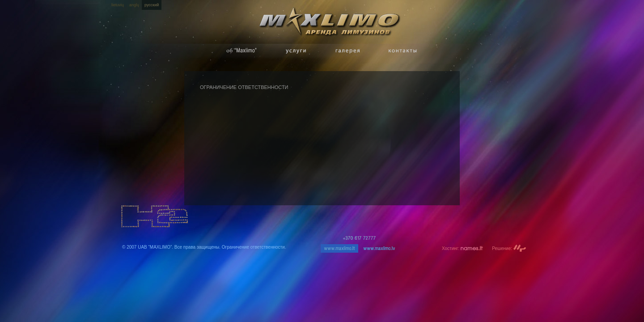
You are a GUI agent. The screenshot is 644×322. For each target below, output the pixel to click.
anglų (134, 5)
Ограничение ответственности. (254, 247)
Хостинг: (462, 248)
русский (152, 5)
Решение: (509, 248)
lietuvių (118, 5)
